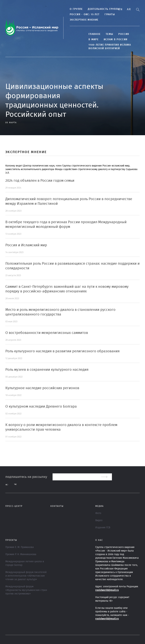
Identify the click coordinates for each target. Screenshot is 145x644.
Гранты (110, 14)
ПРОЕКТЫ (11, 540)
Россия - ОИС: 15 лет (85, 14)
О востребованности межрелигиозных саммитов (47, 333)
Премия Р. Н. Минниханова (21, 554)
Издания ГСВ (103, 528)
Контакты (57, 506)
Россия (124, 34)
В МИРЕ (94, 40)
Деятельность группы (104, 9)
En (120, 9)
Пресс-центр (14, 506)
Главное (94, 34)
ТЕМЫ (109, 34)
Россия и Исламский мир (26, 245)
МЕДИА (99, 506)
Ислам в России (115, 40)
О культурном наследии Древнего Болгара (41, 407)
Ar (129, 9)
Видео (99, 520)
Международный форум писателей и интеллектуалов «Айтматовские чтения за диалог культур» (26, 576)
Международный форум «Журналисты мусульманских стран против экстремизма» (26, 590)
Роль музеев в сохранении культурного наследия (47, 370)
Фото (98, 513)
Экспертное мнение (84, 20)
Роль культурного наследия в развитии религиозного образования (62, 351)
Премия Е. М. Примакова (20, 547)
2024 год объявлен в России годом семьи (40, 181)
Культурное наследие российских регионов (42, 388)
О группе (76, 9)
